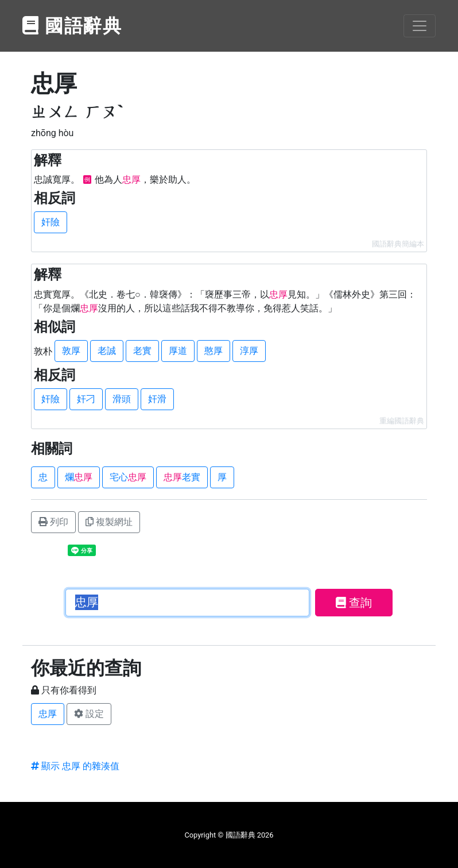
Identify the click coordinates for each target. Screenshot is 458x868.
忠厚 (48, 714)
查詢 (354, 603)
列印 (53, 522)
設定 (89, 714)
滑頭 (122, 399)
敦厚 (71, 351)
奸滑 (157, 399)
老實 (142, 351)
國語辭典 (72, 26)
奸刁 (86, 399)
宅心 (128, 477)
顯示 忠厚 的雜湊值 (75, 766)
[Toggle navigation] (420, 26)
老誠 (107, 351)
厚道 (178, 351)
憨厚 (214, 351)
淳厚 (249, 351)
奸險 (51, 222)
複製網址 (109, 522)
